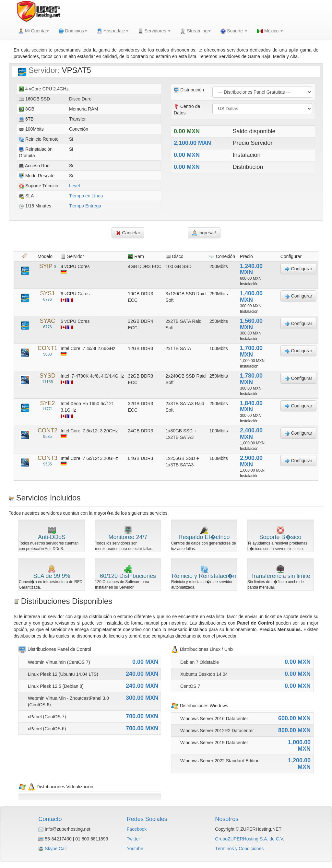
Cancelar (128, 233)
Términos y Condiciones (239, 849)
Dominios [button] (73, 31)
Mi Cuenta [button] (34, 31)
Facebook (137, 829)
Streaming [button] (196, 31)
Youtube (135, 849)
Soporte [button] (234, 31)
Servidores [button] (154, 31)
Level (74, 186)
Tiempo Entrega (85, 206)
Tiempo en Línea (86, 196)
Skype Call (56, 849)
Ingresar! (204, 233)
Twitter (133, 839)
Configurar (298, 269)
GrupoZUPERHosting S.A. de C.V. (249, 839)
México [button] (270, 31)
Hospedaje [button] (113, 31)
